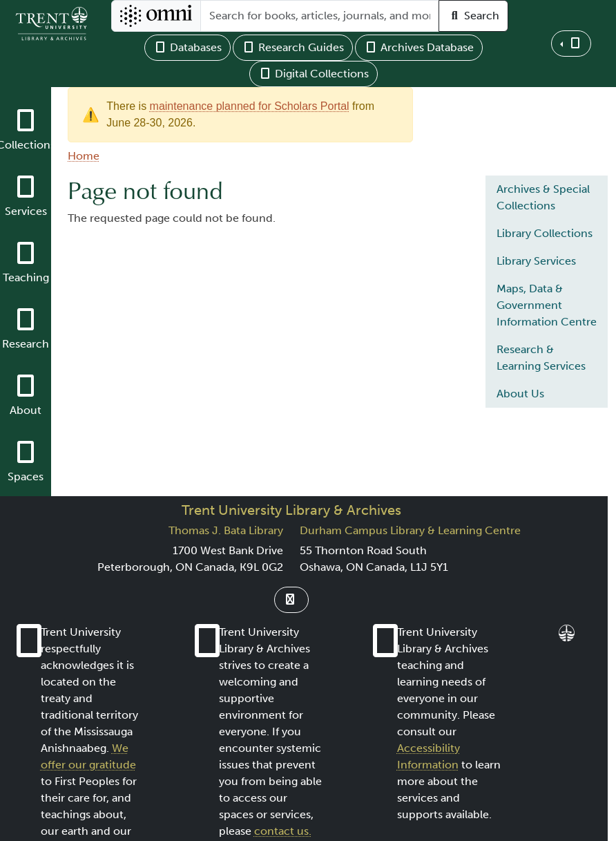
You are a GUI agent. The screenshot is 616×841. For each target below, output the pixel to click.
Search (473, 16)
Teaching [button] (26, 277)
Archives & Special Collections (543, 197)
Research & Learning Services (541, 358)
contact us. (283, 831)
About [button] (26, 410)
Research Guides (293, 47)
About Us (520, 394)
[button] (571, 44)
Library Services (536, 261)
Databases (187, 47)
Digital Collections (314, 74)
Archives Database (419, 47)
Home (84, 156)
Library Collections (545, 233)
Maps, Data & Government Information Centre (547, 305)
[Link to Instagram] (291, 600)
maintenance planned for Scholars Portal (250, 106)
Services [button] (26, 211)
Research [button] (26, 344)
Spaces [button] (26, 476)
